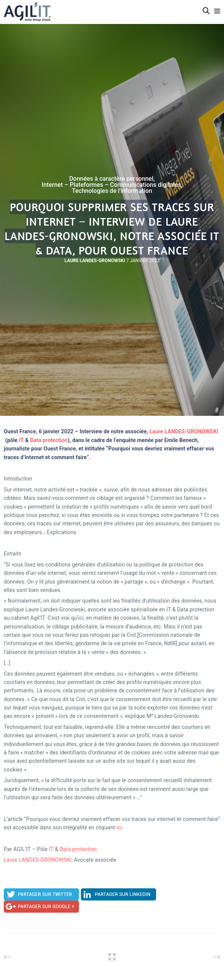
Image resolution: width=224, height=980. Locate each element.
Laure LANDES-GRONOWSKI (184, 431)
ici (119, 827)
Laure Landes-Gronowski (95, 261)
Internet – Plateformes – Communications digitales (111, 185)
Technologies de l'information (112, 191)
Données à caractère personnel (111, 179)
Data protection (49, 440)
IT (21, 440)
